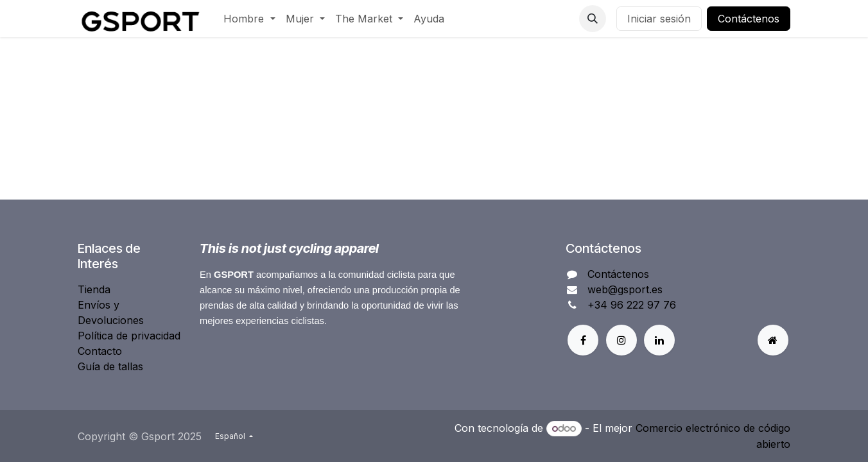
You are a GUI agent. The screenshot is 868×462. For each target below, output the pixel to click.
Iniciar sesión (659, 19)
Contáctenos (749, 19)
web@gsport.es (625, 289)
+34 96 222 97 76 (632, 305)
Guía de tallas (110, 366)
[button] (593, 19)
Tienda (94, 289)
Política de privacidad (129, 336)
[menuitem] (249, 19)
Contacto (100, 351)
